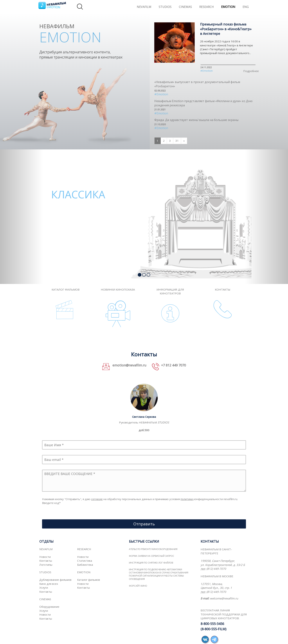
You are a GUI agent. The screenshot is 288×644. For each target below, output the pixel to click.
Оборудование (49, 607)
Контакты (46, 561)
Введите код (51, 503)
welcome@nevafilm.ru (224, 598)
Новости (45, 557)
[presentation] (70, 512)
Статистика (85, 561)
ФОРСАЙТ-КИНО (138, 586)
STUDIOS (165, 7)
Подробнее (251, 71)
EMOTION (228, 7)
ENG (246, 7)
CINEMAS (185, 7)
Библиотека (85, 565)
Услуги (44, 588)
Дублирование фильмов (55, 580)
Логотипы (46, 565)
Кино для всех (49, 584)
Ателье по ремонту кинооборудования (153, 549)
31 (177, 141)
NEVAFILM (144, 7)
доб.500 (144, 430)
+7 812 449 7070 (173, 365)
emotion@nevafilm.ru (129, 365)
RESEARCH (207, 7)
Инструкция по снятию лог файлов (151, 563)
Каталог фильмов (89, 580)
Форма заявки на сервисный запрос (152, 556)
